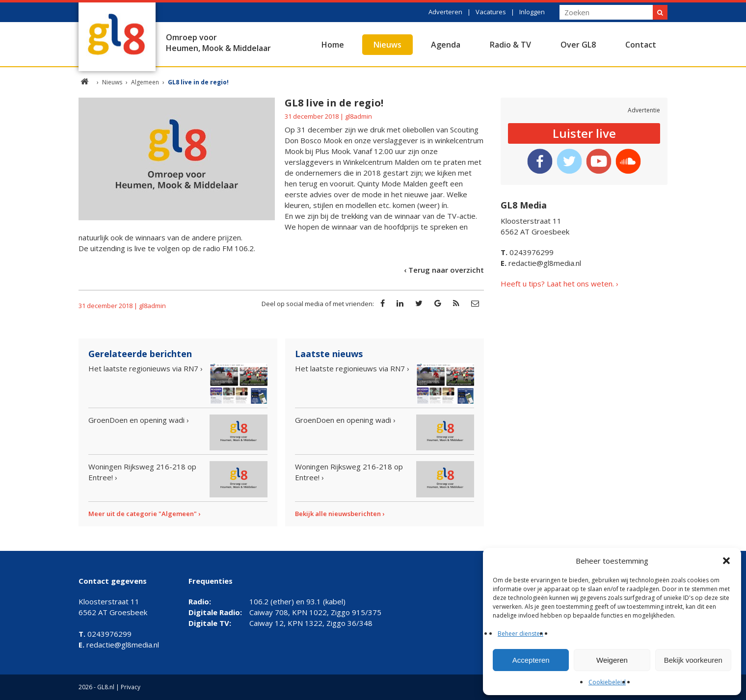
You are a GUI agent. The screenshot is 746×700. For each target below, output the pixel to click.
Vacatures (491, 12)
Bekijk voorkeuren (693, 660)
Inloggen (532, 12)
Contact (641, 45)
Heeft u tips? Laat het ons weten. (557, 284)
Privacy (131, 687)
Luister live (584, 133)
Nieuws (387, 45)
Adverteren (445, 12)
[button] (726, 561)
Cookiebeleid (607, 682)
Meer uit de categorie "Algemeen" (143, 514)
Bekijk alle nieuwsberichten (338, 514)
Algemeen (145, 82)
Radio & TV (510, 45)
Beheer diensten (520, 634)
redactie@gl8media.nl (541, 263)
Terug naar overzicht (446, 270)
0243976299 (527, 252)
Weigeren (612, 660)
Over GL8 (578, 45)
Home (333, 45)
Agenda (446, 45)
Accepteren (531, 660)
